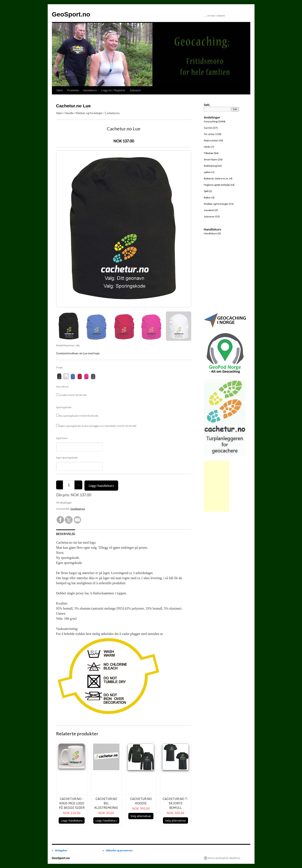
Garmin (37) (211, 128)
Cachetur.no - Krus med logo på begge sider (72, 803)
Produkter (73, 90)
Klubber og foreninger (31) (219, 204)
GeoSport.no (71, 14)
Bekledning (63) (213, 166)
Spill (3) (208, 191)
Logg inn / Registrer (113, 90)
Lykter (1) (209, 172)
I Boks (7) (209, 147)
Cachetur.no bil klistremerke (106, 803)
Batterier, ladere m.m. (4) (218, 178)
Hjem (60, 90)
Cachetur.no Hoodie (141, 801)
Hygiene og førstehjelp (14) (219, 185)
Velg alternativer (141, 816)
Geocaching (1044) (215, 121)
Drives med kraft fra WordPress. (224, 858)
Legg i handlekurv (72, 820)
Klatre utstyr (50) (213, 140)
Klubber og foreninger (89, 113)
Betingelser (61, 850)
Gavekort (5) (211, 210)
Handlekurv (90, 90)
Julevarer (135, 90)
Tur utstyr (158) (213, 134)
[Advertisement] (217, 486)
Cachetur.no (112, 113)
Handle (69, 113)
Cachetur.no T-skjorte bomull (175, 803)
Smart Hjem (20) (213, 159)
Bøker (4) (209, 197)
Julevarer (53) (212, 216)
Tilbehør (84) (211, 153)
